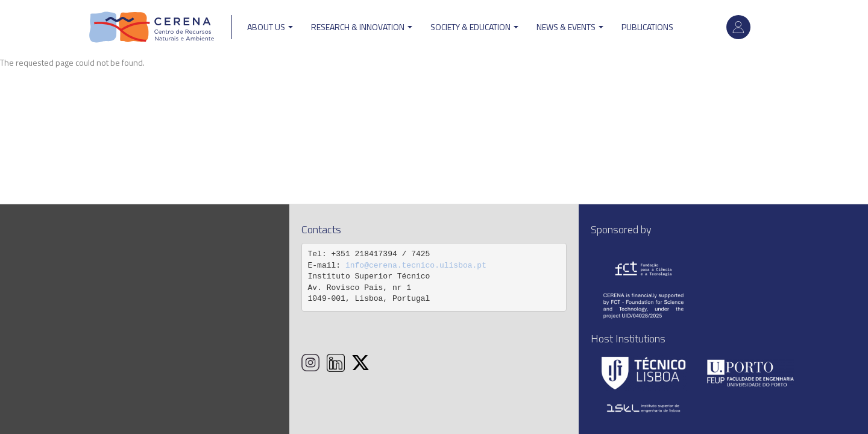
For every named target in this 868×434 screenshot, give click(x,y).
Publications (647, 27)
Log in (738, 27)
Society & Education (474, 27)
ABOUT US (270, 27)
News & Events (570, 27)
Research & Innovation (362, 27)
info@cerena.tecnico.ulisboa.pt (416, 266)
